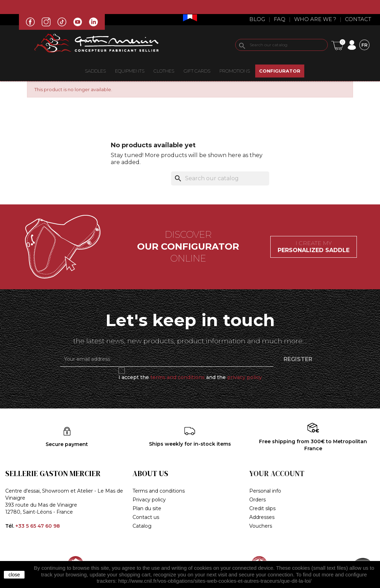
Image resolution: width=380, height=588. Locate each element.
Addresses (262, 517)
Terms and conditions (159, 491)
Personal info (265, 491)
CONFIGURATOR (280, 71)
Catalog (142, 526)
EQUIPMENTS (130, 71)
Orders (257, 500)
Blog (257, 19)
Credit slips (262, 508)
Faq (280, 19)
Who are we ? (315, 19)
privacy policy (245, 377)
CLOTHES (164, 71)
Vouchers (261, 526)
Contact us (146, 517)
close (14, 575)
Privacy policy (149, 500)
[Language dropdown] (364, 45)
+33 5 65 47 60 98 (38, 526)
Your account (277, 474)
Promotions (235, 71)
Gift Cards (197, 71)
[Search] (281, 45)
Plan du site (147, 508)
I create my (314, 247)
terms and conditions (178, 377)
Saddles (95, 71)
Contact (358, 19)
